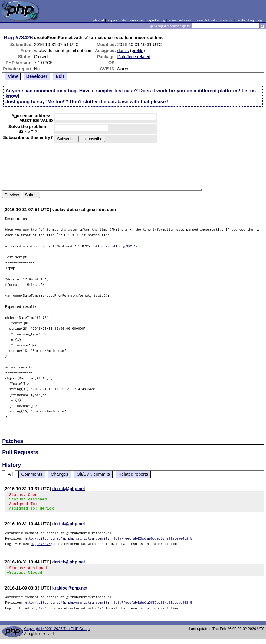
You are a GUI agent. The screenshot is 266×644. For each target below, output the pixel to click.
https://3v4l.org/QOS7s (115, 246)
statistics (227, 20)
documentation (133, 20)
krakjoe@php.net (70, 593)
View (13, 76)
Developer (37, 76)
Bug (9, 38)
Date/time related (134, 57)
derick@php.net (69, 489)
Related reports (133, 474)
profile (138, 51)
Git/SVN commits (93, 474)
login (261, 20)
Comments (32, 474)
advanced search (181, 20)
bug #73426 (41, 547)
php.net (99, 20)
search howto (207, 20)
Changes (60, 474)
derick (123, 51)
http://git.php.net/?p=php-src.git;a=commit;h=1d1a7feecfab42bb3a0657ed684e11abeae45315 (108, 542)
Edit (60, 76)
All (10, 474)
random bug (245, 20)
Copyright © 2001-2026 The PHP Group (57, 634)
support (113, 20)
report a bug (156, 20)
